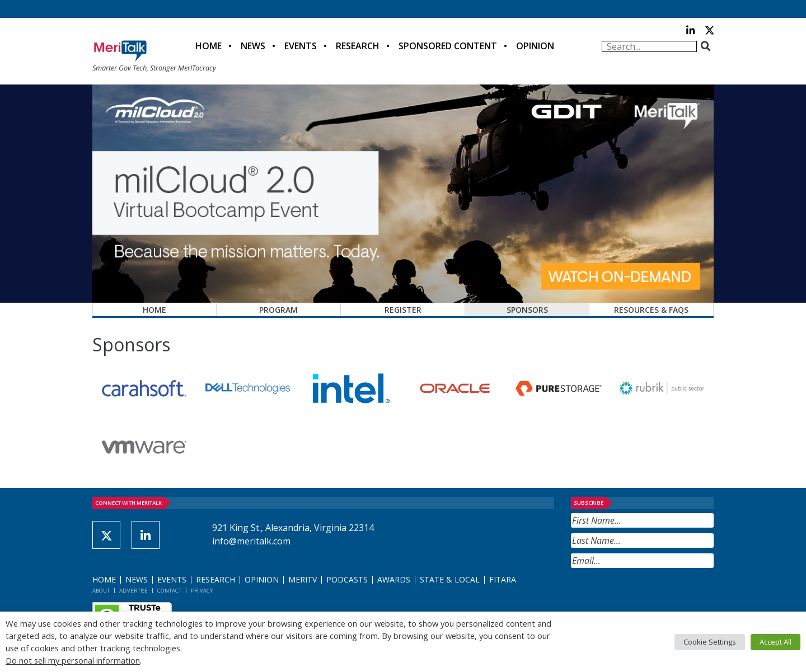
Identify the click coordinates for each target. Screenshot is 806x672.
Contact (169, 591)
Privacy (202, 591)
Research (358, 46)
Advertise (133, 591)
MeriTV (303, 579)
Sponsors (527, 310)
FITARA (503, 579)
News (253, 46)
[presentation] (656, 595)
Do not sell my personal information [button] (73, 660)
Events (301, 46)
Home (208, 46)
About (101, 591)
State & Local (450, 579)
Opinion (535, 46)
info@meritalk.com (251, 541)
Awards (394, 579)
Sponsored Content (448, 46)
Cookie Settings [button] (710, 642)
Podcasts (347, 579)
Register (403, 310)
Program (278, 310)
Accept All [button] (775, 642)
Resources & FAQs (651, 310)
